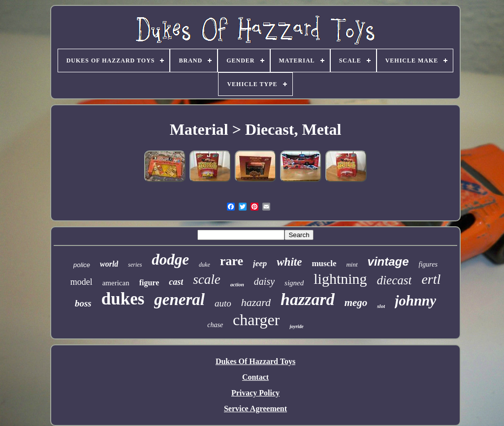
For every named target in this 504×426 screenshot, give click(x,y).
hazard (256, 302)
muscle (324, 263)
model (81, 282)
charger (256, 320)
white (289, 262)
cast (176, 282)
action (237, 284)
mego (356, 303)
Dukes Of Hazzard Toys (255, 361)
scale (206, 279)
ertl (431, 279)
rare (232, 261)
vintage (388, 261)
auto (223, 303)
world (109, 264)
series (135, 265)
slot (381, 306)
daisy (264, 281)
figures (428, 264)
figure (149, 283)
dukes (123, 299)
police (82, 265)
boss (83, 303)
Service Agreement (255, 409)
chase (215, 325)
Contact (255, 377)
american (116, 283)
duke (205, 265)
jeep (260, 263)
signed (294, 283)
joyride (296, 326)
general (179, 300)
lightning (340, 279)
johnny (415, 301)
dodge (170, 259)
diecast (394, 280)
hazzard (308, 299)
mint (352, 264)
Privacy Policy (255, 393)
